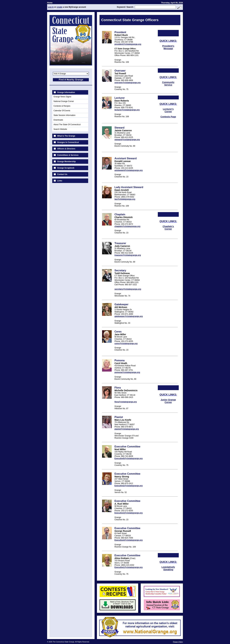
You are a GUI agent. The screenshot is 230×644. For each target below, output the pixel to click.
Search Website (60, 129)
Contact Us (62, 174)
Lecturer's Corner (168, 110)
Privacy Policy (178, 642)
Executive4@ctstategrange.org (129, 540)
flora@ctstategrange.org (126, 402)
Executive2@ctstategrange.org (129, 486)
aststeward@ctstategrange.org (129, 170)
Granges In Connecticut (68, 142)
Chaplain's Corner (168, 228)
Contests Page (168, 117)
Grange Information (66, 92)
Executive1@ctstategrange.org (129, 567)
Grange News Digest (62, 97)
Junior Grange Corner (168, 401)
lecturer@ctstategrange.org (127, 110)
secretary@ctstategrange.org (128, 289)
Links (60, 181)
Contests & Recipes (62, 106)
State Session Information (64, 115)
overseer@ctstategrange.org (128, 83)
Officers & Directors (66, 149)
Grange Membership (66, 162)
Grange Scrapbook (66, 168)
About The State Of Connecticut (67, 125)
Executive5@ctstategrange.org (129, 458)
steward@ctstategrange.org (127, 140)
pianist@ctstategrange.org (127, 429)
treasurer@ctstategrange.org (128, 255)
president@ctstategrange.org (128, 44)
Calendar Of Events (62, 111)
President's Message (168, 47)
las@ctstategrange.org (125, 199)
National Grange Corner (64, 101)
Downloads (58, 120)
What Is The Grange (66, 136)
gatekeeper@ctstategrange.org (129, 316)
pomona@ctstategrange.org (127, 372)
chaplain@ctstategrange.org (127, 226)
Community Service (168, 84)
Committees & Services (68, 155)
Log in (51, 7)
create (59, 7)
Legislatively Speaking (168, 568)
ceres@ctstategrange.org (126, 344)
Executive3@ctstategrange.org (129, 513)
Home (50, 3)
